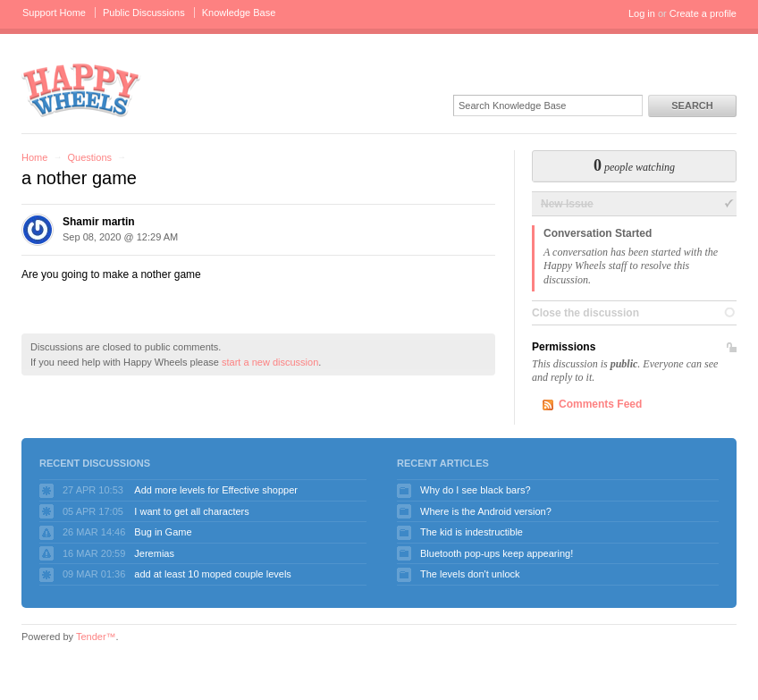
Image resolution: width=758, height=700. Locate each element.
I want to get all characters (191, 511)
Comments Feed (600, 404)
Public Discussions (144, 13)
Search (692, 105)
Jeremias (154, 553)
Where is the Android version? (486, 511)
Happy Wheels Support (81, 89)
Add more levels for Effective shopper (216, 490)
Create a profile (703, 13)
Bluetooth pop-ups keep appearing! (497, 553)
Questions (89, 157)
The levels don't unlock (470, 574)
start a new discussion (270, 362)
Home (34, 157)
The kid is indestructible (472, 532)
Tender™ (96, 637)
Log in (642, 13)
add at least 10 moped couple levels (213, 574)
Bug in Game (163, 532)
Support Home (54, 13)
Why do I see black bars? (476, 490)
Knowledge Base (239, 13)
